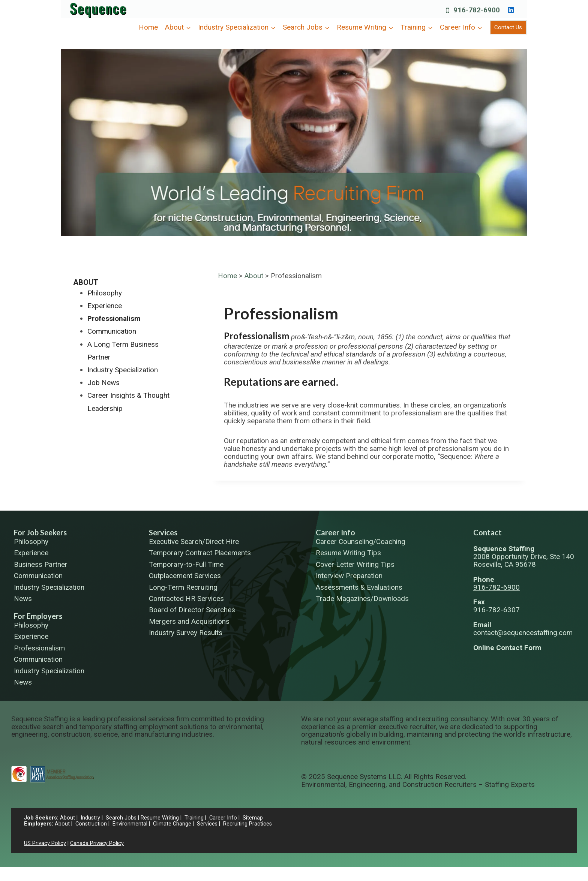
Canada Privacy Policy (97, 843)
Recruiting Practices (247, 824)
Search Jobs (121, 818)
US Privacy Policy (45, 843)
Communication (112, 331)
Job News (103, 383)
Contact (487, 532)
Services (163, 532)
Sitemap (253, 818)
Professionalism (114, 318)
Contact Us (508, 27)
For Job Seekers (40, 532)
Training (194, 818)
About (254, 276)
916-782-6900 (496, 587)
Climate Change (172, 824)
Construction (91, 824)
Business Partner (41, 565)
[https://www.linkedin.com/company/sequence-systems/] (511, 10)
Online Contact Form (507, 648)
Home (148, 27)
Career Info (335, 532)
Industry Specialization (123, 370)
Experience (105, 306)
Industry (90, 818)
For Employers (38, 616)
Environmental (130, 824)
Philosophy (105, 293)
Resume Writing (160, 818)
